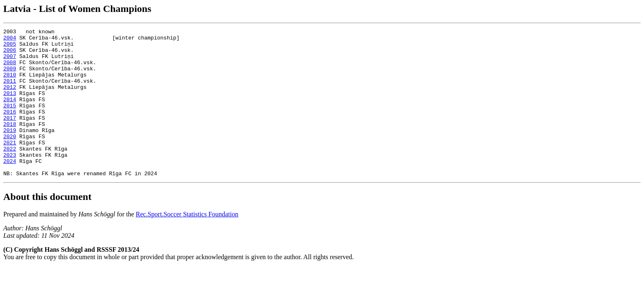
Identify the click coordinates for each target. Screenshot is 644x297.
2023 (10, 181)
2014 (10, 114)
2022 (10, 173)
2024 (10, 188)
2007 (10, 62)
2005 (10, 47)
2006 (10, 55)
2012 (10, 99)
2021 (10, 166)
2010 (10, 84)
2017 (10, 136)
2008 (10, 70)
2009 (10, 77)
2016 (10, 129)
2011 (10, 92)
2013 (10, 107)
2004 (10, 40)
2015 (10, 121)
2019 (10, 151)
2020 (10, 158)
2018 (10, 144)
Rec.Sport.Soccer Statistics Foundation (187, 244)
